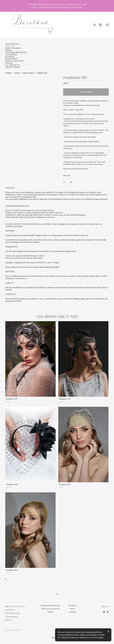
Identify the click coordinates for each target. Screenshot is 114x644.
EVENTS (9, 63)
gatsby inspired (28, 73)
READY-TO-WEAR (13, 48)
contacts (73, 612)
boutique (8, 73)
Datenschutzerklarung (50, 606)
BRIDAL (9, 50)
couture (17, 73)
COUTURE (10, 46)
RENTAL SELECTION (14, 61)
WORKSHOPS (11, 59)
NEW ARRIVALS (12, 44)
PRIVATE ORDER (13, 67)
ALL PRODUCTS (12, 65)
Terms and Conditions (51, 609)
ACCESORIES (11, 55)
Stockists (73, 606)
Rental (50, 612)
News (73, 609)
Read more (67, 169)
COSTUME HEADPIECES (16, 52)
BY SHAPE (10, 57)
